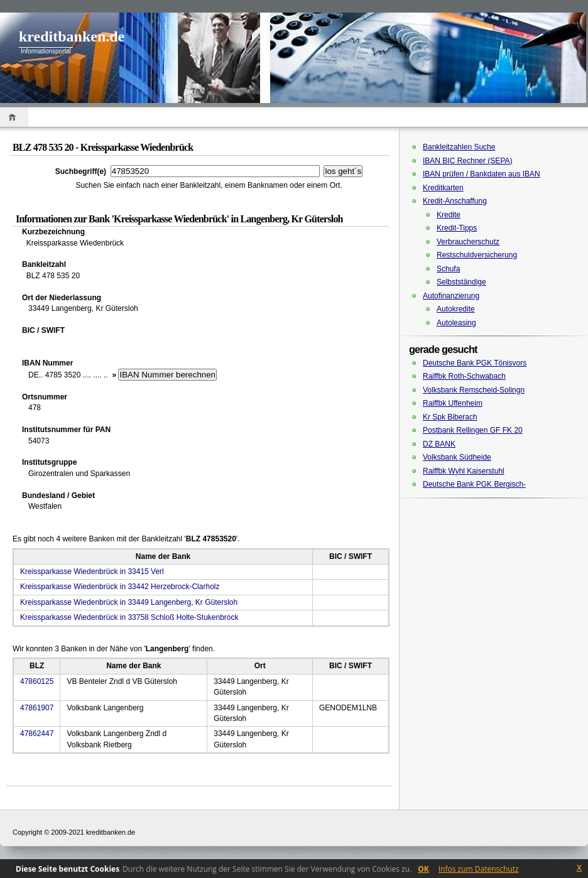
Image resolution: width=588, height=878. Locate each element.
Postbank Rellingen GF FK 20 (473, 430)
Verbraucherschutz (468, 242)
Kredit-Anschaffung (455, 201)
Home (14, 117)
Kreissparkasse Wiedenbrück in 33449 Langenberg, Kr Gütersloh (129, 602)
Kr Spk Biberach (450, 417)
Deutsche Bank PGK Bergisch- (474, 484)
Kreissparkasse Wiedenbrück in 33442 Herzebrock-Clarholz (120, 587)
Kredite (449, 215)
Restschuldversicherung (477, 255)
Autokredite (456, 309)
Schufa (448, 269)
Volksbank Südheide (457, 457)
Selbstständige (461, 282)
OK (423, 869)
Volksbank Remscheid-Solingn (474, 390)
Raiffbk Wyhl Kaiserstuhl (464, 471)
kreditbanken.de (72, 36)
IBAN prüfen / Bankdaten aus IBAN (482, 174)
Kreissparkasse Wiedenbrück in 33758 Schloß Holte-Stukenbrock (129, 617)
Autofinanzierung (451, 296)
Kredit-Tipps (457, 228)
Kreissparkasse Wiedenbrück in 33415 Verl (92, 572)
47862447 (37, 734)
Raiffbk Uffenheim (453, 403)
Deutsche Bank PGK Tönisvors (475, 363)
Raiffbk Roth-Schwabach (464, 376)
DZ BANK (439, 444)
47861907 (37, 708)
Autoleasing (456, 323)
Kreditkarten (443, 188)
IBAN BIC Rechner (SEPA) (468, 161)
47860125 (37, 681)
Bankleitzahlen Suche (459, 147)
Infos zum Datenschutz (479, 869)
